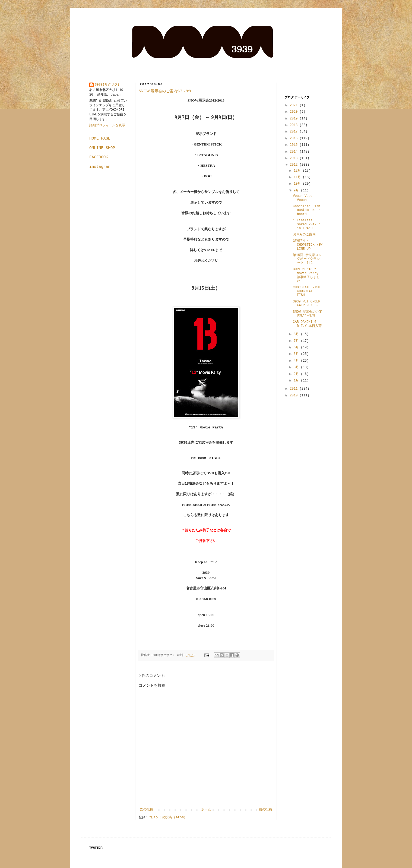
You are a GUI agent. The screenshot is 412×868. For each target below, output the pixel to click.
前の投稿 (265, 810)
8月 (297, 334)
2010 (295, 396)
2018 (295, 125)
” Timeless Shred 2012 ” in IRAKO (307, 224)
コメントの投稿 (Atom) (167, 818)
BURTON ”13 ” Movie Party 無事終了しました (306, 275)
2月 (297, 374)
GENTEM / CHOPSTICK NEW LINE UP (308, 245)
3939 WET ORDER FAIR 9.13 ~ (307, 304)
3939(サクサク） (108, 85)
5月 (297, 354)
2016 (295, 138)
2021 (295, 105)
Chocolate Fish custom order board (307, 210)
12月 (298, 171)
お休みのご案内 (304, 235)
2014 (295, 152)
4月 (297, 361)
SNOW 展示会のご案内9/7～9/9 (165, 91)
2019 (295, 119)
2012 (295, 165)
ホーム (206, 810)
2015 (295, 145)
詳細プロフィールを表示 (107, 125)
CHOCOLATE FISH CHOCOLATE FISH (307, 291)
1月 (297, 381)
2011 (295, 389)
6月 (297, 348)
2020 (295, 112)
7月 (297, 341)
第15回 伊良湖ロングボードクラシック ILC (307, 259)
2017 (295, 132)
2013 (295, 158)
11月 (298, 177)
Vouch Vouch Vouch (304, 198)
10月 (298, 184)
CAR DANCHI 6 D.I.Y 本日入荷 (307, 324)
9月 (297, 191)
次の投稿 (147, 810)
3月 (297, 367)
